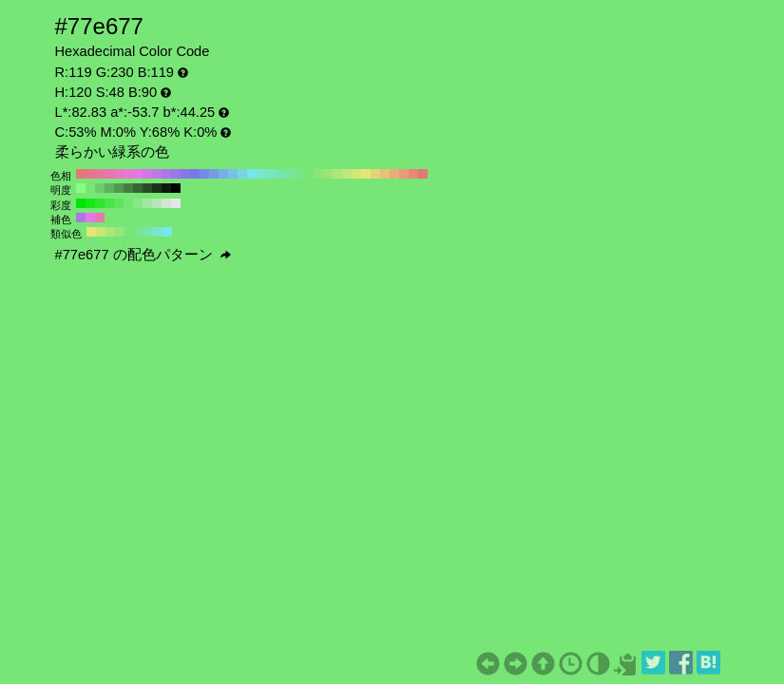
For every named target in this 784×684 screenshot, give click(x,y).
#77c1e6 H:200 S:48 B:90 (233, 174)
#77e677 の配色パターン (143, 255)
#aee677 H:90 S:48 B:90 (337, 174)
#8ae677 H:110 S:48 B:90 (318, 174)
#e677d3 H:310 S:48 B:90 (128, 174)
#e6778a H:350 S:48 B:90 (90, 174)
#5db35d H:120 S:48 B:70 (109, 188)
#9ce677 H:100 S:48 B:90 (328, 174)
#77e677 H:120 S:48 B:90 (309, 174)
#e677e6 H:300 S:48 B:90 (138, 174)
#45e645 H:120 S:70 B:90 (109, 203)
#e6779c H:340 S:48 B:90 (100, 174)
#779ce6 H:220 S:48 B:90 (214, 174)
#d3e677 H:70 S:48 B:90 (356, 174)
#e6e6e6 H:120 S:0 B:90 (176, 203)
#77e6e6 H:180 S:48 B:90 (252, 174)
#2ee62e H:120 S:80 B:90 (100, 203)
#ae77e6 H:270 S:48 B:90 (166, 174)
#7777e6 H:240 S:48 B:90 (195, 174)
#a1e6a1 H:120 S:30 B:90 (147, 203)
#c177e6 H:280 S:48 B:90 (157, 174)
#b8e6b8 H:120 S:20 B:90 (157, 203)
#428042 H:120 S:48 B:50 (128, 188)
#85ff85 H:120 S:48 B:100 (81, 188)
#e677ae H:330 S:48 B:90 (109, 174)
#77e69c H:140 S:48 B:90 (290, 174)
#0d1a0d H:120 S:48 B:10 (166, 188)
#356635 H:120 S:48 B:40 (138, 188)
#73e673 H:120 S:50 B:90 (128, 203)
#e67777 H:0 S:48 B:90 (423, 174)
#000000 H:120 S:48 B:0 (176, 188)
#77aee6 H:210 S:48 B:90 (223, 174)
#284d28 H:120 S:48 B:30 (147, 188)
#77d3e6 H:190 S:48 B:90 (242, 174)
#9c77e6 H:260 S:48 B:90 (176, 174)
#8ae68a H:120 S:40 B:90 (138, 203)
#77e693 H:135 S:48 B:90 (139, 232)
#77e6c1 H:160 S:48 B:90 (271, 174)
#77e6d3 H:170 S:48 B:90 (261, 174)
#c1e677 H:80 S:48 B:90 (347, 174)
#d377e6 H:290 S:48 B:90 (147, 174)
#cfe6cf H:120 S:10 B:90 (166, 203)
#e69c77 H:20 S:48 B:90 (404, 174)
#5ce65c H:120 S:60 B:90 (119, 203)
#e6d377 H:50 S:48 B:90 (375, 174)
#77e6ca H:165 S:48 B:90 (158, 232)
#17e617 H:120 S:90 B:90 (90, 203)
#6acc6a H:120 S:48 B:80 (100, 188)
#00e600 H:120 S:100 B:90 (81, 203)
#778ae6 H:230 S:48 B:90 (204, 174)
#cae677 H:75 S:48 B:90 (101, 232)
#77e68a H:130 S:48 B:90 (299, 174)
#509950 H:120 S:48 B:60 (119, 188)
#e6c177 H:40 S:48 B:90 (385, 174)
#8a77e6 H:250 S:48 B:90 (185, 174)
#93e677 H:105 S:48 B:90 (120, 232)
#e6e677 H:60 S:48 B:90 (366, 174)
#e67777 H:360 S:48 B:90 (81, 174)
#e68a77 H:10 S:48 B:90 (413, 174)
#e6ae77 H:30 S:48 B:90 (394, 174)
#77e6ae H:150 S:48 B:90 (280, 174)
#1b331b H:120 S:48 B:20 (157, 188)
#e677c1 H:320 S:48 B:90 (119, 174)
